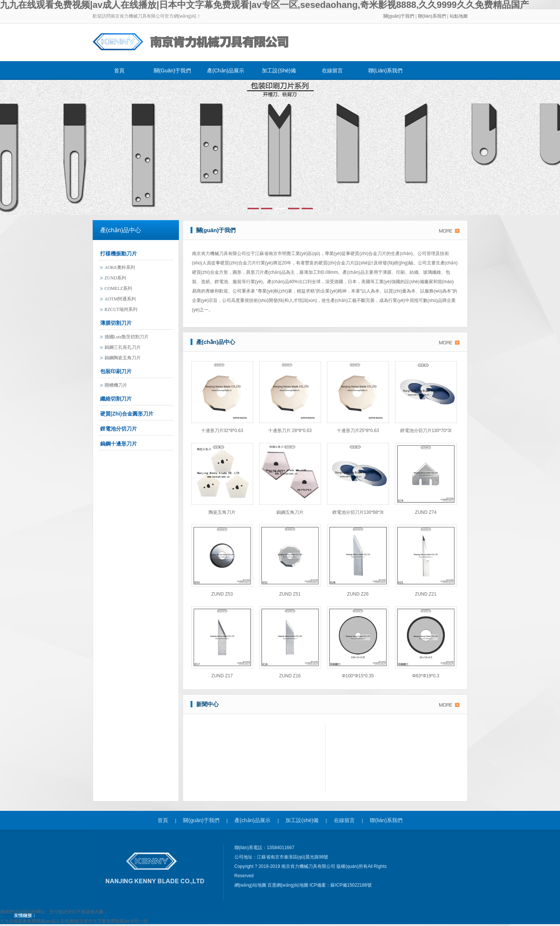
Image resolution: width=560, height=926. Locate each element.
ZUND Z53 (222, 594)
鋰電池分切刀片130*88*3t (358, 512)
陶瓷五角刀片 (222, 512)
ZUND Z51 (290, 594)
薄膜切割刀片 (116, 323)
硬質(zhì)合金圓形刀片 (127, 414)
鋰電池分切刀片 (119, 429)
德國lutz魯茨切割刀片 (127, 337)
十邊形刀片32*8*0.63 (222, 431)
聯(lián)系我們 (432, 16)
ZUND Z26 (358, 594)
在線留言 (332, 71)
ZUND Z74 (426, 512)
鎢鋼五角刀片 (290, 512)
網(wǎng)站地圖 (251, 885)
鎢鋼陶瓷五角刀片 (123, 358)
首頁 (119, 71)
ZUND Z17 (222, 676)
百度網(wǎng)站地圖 (288, 885)
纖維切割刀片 (116, 399)
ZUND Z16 (290, 676)
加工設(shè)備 (279, 71)
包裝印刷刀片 (116, 371)
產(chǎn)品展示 (226, 71)
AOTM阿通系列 (120, 299)
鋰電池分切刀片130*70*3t (426, 431)
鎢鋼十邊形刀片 (119, 444)
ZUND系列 (115, 278)
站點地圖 (459, 16)
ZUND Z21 (426, 594)
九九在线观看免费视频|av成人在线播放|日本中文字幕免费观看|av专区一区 (74, 921)
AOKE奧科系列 (120, 267)
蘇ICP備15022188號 (351, 885)
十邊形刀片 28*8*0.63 (290, 431)
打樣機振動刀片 (119, 254)
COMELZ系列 (118, 288)
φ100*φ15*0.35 (358, 676)
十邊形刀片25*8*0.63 (358, 431)
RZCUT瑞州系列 (121, 309)
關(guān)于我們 (399, 16)
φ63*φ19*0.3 (426, 676)
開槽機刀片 (116, 385)
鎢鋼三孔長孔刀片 (123, 347)
